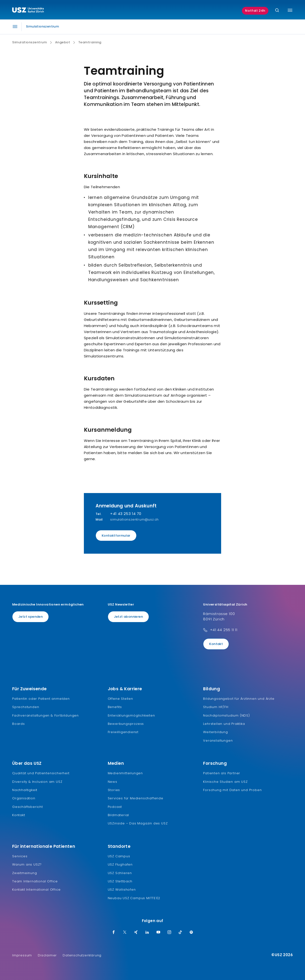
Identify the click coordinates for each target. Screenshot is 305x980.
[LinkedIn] (147, 933)
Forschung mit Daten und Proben (232, 790)
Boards (19, 724)
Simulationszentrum (30, 42)
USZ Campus (119, 856)
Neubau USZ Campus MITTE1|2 (134, 898)
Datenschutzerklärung (82, 955)
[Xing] (136, 933)
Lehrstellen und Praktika (224, 724)
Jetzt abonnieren (128, 617)
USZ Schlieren (120, 873)
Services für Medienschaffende (136, 798)
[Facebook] (114, 933)
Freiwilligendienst (123, 732)
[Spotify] (191, 933)
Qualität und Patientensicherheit (41, 773)
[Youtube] (158, 933)
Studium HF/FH (216, 707)
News (113, 782)
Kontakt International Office (36, 890)
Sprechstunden (26, 707)
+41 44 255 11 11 (224, 630)
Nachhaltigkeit (25, 790)
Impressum (22, 955)
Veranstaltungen (218, 741)
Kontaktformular (116, 536)
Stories (114, 790)
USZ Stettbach (120, 881)
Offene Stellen (120, 699)
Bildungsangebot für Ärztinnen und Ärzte (239, 699)
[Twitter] (125, 933)
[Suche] (277, 11)
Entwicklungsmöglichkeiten (131, 715)
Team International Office (35, 881)
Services (20, 856)
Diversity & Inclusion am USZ (37, 782)
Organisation (24, 798)
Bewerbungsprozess (126, 724)
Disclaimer (47, 955)
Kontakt (216, 644)
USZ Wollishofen (122, 890)
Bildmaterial (118, 815)
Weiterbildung (215, 732)
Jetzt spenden (30, 617)
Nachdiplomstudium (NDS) (226, 715)
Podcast (115, 807)
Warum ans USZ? (27, 864)
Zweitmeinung (25, 873)
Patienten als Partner (222, 773)
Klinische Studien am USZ (225, 782)
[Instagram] (169, 933)
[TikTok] (180, 933)
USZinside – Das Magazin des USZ (138, 823)
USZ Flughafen (120, 864)
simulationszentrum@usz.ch (134, 519)
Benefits (115, 707)
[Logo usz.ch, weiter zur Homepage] (28, 11)
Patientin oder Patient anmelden (41, 699)
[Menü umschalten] (290, 10)
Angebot (63, 42)
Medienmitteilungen (125, 773)
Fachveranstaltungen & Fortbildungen (45, 715)
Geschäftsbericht (28, 807)
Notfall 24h (255, 11)
